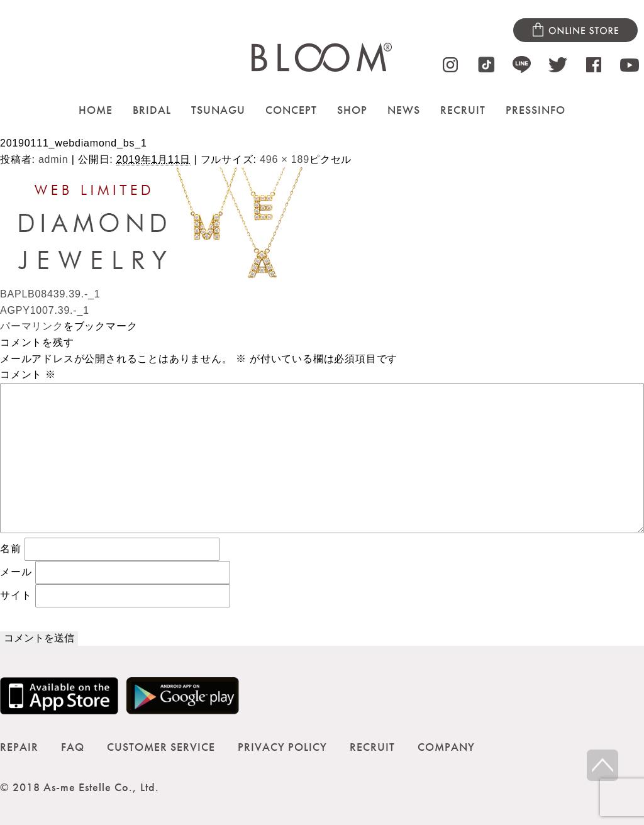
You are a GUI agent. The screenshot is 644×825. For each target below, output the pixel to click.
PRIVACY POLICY (282, 747)
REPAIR (19, 747)
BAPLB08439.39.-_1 (50, 294)
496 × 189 (285, 159)
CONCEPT (291, 110)
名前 (11, 549)
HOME (96, 110)
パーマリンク (32, 326)
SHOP (352, 110)
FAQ (73, 747)
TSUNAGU (218, 110)
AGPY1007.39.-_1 (45, 310)
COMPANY (446, 747)
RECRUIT (463, 110)
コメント (28, 374)
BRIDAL (152, 110)
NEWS (404, 110)
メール (16, 572)
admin (53, 159)
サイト (16, 595)
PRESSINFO (536, 110)
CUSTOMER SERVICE (161, 747)
